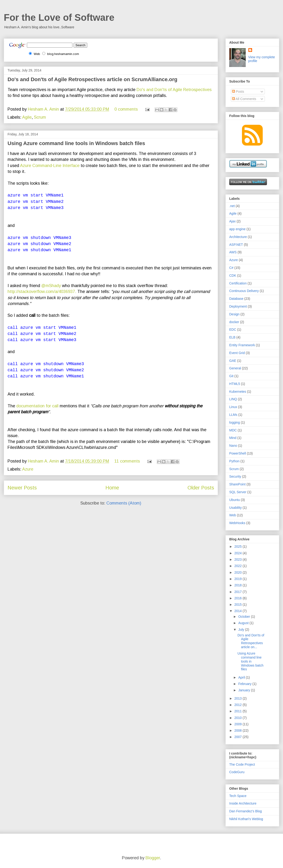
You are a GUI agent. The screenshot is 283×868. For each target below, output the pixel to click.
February (245, 684)
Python (234, 461)
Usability (235, 508)
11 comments (127, 461)
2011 (239, 711)
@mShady (52, 286)
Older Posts (201, 488)
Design (234, 314)
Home (112, 488)
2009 (239, 724)
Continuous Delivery (244, 291)
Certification (238, 283)
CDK (233, 275)
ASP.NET (236, 245)
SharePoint (237, 484)
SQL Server (238, 492)
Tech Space (238, 796)
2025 (239, 547)
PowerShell (238, 453)
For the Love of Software (59, 17)
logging (235, 422)
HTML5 (235, 384)
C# (231, 268)
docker (234, 322)
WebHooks (237, 523)
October (245, 617)
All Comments (244, 99)
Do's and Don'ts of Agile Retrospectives (174, 90)
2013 (239, 698)
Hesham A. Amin (44, 109)
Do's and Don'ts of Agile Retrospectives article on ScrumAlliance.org (92, 79)
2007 (239, 737)
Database (236, 299)
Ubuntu (235, 500)
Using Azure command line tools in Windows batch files (76, 143)
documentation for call (37, 406)
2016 (239, 598)
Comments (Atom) (124, 503)
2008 (239, 730)
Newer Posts (22, 488)
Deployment (238, 306)
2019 (239, 579)
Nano (233, 446)
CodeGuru (237, 772)
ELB (232, 337)
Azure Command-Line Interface (50, 166)
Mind (233, 438)
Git (231, 376)
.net (232, 206)
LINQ (233, 399)
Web (233, 515)
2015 (239, 605)
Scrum (40, 117)
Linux (233, 407)
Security (235, 476)
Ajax (232, 221)
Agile (27, 117)
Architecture (238, 237)
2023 (239, 559)
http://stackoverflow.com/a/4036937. (42, 292)
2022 (239, 566)
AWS (233, 252)
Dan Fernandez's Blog (246, 811)
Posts (238, 92)
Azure (28, 469)
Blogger (153, 858)
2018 (239, 585)
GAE (233, 361)
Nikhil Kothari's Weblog (246, 819)
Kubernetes (238, 392)
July (242, 630)
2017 (239, 592)
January (245, 690)
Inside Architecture (243, 803)
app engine (237, 229)
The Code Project (242, 764)
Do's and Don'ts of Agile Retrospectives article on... (251, 641)
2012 (239, 705)
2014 (239, 611)
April (242, 677)
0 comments (126, 109)
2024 (239, 553)
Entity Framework (242, 345)
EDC (233, 330)
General (235, 368)
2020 (239, 572)
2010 (239, 718)
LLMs (233, 415)
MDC (233, 430)
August (244, 623)
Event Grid (237, 353)
